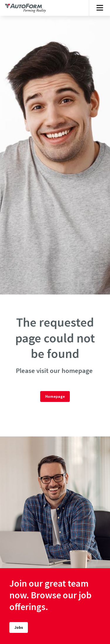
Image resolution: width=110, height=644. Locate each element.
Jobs (19, 627)
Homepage (55, 396)
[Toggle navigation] (100, 8)
